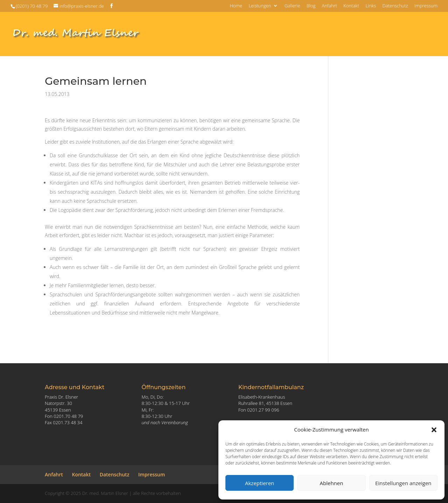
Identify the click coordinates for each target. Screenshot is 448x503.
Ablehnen (332, 483)
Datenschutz (395, 6)
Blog (311, 6)
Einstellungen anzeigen (403, 483)
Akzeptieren (260, 483)
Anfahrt (330, 6)
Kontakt (351, 6)
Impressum (426, 6)
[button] (434, 430)
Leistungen (260, 6)
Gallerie (292, 6)
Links (371, 6)
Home (236, 6)
